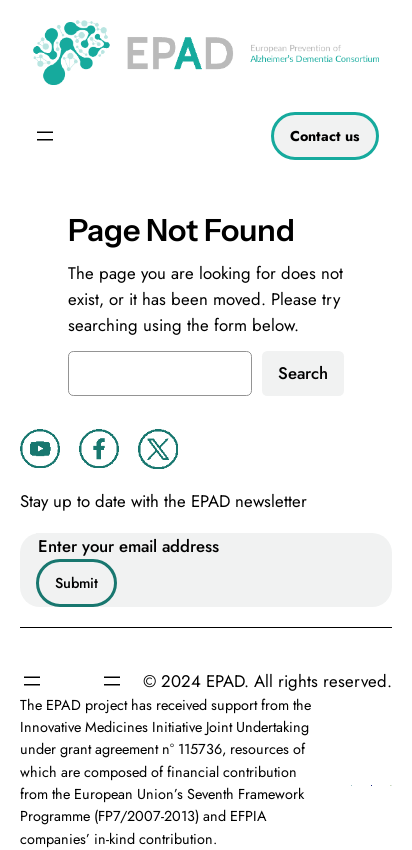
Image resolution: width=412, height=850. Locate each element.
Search (303, 373)
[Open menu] (45, 136)
